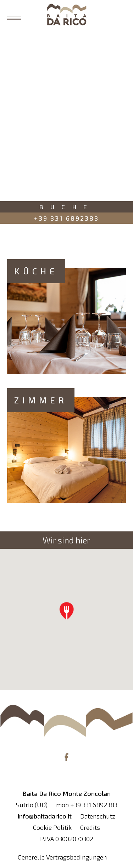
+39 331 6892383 (66, 218)
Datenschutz (98, 816)
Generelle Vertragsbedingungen (62, 857)
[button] (67, 611)
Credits (90, 827)
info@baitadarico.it (45, 816)
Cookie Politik (52, 827)
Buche (66, 207)
